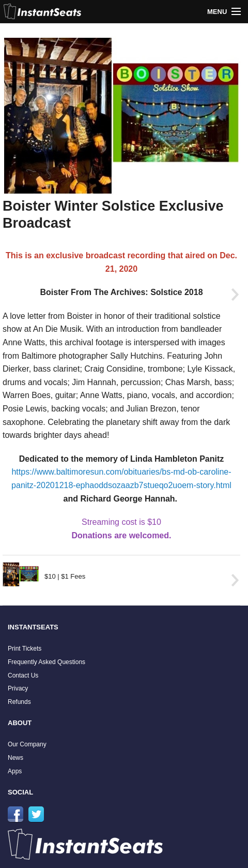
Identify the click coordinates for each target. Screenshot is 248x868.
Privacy (18, 688)
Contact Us (23, 675)
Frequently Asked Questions (47, 662)
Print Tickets (25, 649)
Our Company (27, 744)
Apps (15, 771)
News (16, 758)
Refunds (19, 702)
